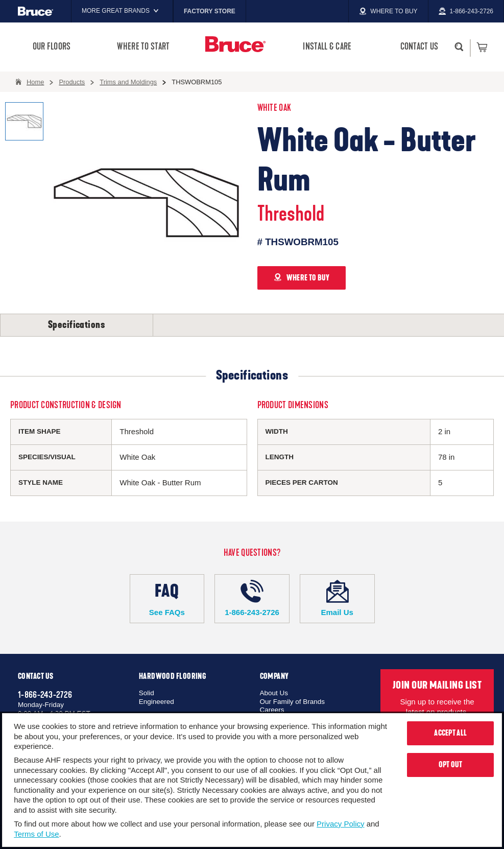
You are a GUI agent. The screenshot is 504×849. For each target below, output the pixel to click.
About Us (274, 693)
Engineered (157, 702)
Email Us (337, 598)
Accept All (450, 733)
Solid (147, 693)
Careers (272, 710)
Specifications (77, 325)
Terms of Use (36, 834)
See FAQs (167, 598)
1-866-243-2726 (252, 598)
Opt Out (451, 765)
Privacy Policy (340, 824)
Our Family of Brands (293, 702)
